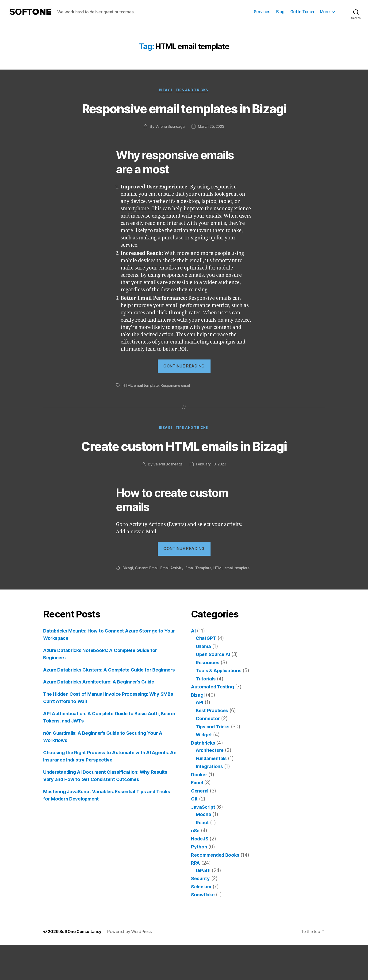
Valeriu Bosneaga (169, 144)
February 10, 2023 (211, 500)
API (200, 737)
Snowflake (203, 930)
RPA (196, 898)
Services (262, 12)
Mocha (204, 849)
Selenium (202, 922)
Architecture (211, 785)
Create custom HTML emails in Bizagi (184, 472)
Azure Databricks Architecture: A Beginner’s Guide (103, 724)
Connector (208, 754)
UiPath (203, 906)
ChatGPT (206, 673)
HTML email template (141, 403)
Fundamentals (212, 794)
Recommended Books (217, 890)
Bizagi (165, 90)
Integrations (210, 802)
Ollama (204, 681)
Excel (197, 818)
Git (195, 834)
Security (201, 914)
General (200, 826)
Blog (280, 12)
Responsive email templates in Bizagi (184, 117)
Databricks (204, 778)
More (325, 12)
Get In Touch (302, 12)
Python (199, 882)
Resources (208, 698)
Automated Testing (214, 722)
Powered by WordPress (131, 967)
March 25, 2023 (211, 144)
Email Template (199, 603)
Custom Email (147, 603)
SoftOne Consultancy (81, 967)
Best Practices (213, 746)
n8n (195, 866)
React (202, 858)
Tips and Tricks (193, 90)
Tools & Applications (220, 706)
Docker (199, 810)
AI (194, 666)
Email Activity (172, 603)
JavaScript (204, 842)
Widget (205, 770)
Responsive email (177, 403)
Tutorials (206, 714)
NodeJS (200, 874)
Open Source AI (214, 689)
